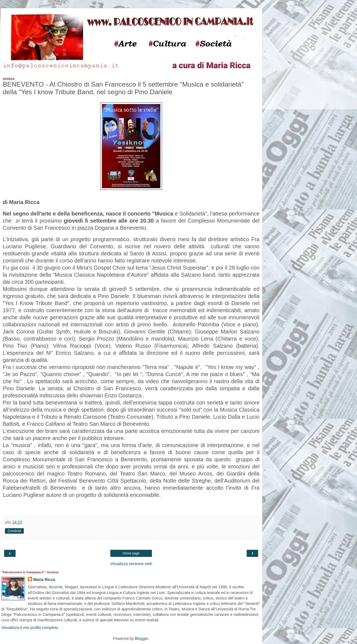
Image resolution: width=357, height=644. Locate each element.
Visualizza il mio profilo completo (30, 628)
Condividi (14, 531)
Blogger (142, 639)
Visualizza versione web (131, 564)
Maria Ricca (44, 580)
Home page (131, 553)
